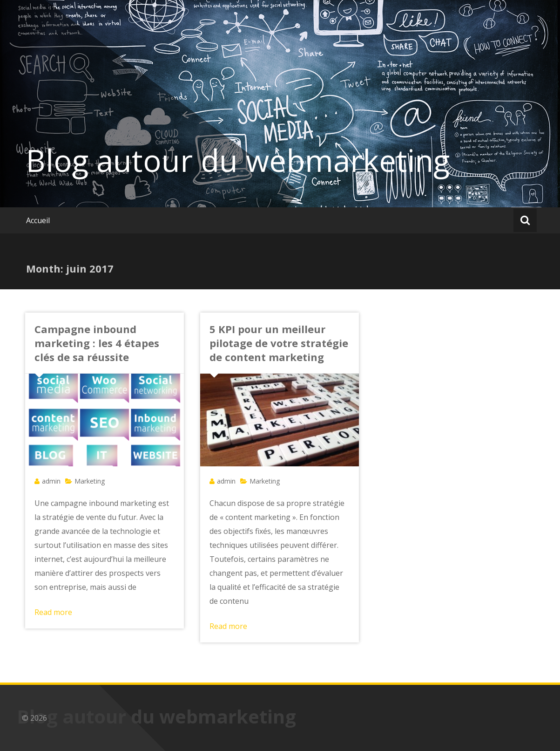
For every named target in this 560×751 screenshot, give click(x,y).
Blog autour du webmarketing (238, 160)
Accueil (38, 220)
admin (51, 481)
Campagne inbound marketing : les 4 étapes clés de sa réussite (97, 343)
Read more (53, 612)
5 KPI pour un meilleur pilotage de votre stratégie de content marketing (279, 343)
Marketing (90, 481)
